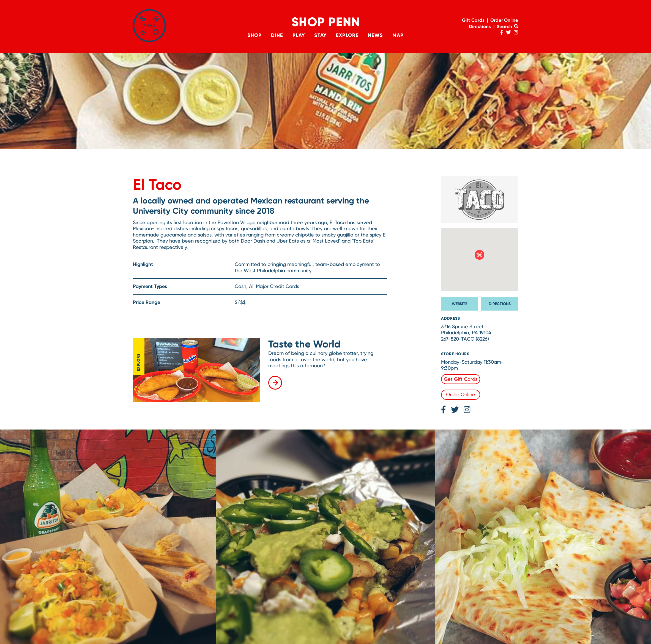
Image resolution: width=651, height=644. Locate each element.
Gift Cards (473, 20)
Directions (480, 26)
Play (298, 35)
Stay (320, 35)
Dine (277, 35)
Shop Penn (326, 22)
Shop (254, 35)
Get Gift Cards (461, 379)
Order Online (504, 20)
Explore (348, 35)
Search (507, 26)
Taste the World (304, 344)
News (376, 35)
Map (399, 35)
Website (459, 304)
